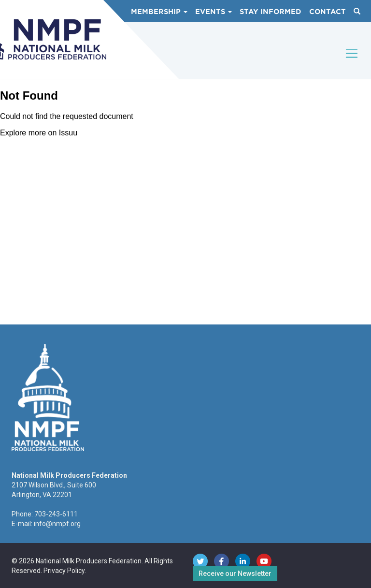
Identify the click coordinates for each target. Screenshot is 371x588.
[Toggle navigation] (352, 61)
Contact (328, 12)
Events (214, 12)
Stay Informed (271, 12)
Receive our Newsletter (235, 573)
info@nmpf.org (57, 524)
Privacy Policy (64, 571)
